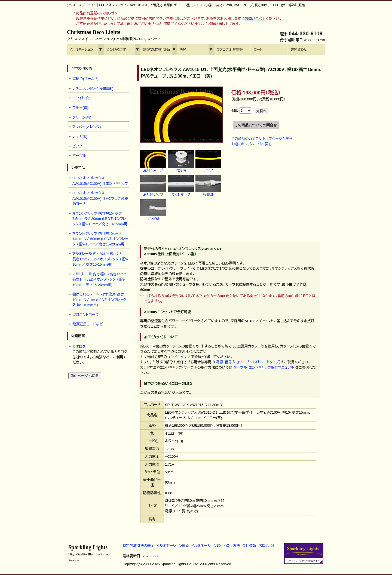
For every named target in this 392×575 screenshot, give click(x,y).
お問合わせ (299, 50)
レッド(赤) (80, 137)
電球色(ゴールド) (85, 79)
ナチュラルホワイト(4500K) (93, 89)
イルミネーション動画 (173, 546)
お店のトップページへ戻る (252, 144)
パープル (79, 156)
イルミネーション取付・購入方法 (215, 546)
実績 (183, 50)
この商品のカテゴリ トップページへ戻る (262, 139)
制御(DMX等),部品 (157, 50)
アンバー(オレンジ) (87, 127)
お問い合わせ (255, 19)
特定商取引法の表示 (138, 546)
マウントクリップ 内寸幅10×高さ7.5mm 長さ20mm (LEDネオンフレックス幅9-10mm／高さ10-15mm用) (100, 219)
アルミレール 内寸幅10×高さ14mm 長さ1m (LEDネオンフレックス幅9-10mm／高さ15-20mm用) (99, 279)
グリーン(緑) (82, 117)
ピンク (77, 146)
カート (258, 50)
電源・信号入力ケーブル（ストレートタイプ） (248, 362)
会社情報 (249, 546)
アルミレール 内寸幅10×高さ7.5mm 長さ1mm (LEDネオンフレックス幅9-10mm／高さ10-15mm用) (100, 259)
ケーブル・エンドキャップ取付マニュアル (264, 368)
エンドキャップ (179, 357)
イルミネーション (81, 50)
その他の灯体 (116, 50)
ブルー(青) (81, 108)
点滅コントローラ (85, 315)
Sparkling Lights (90, 553)
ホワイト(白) (82, 98)
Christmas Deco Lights (114, 35)
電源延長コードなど (88, 324)
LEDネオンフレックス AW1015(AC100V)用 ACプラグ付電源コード (100, 198)
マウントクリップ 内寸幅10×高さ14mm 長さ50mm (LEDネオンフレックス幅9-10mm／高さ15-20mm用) (100, 239)
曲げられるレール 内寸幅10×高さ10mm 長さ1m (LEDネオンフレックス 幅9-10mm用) (99, 300)
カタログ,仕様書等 (230, 50)
